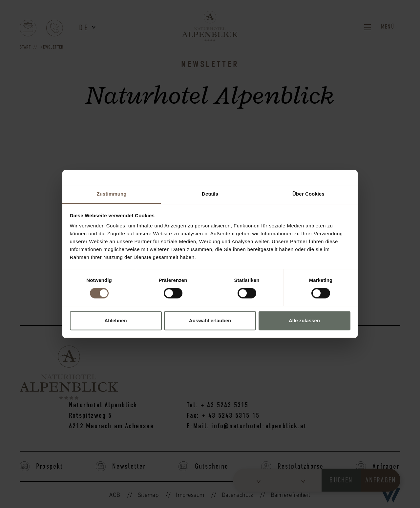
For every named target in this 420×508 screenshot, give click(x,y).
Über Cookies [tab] (308, 194)
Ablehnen (115, 320)
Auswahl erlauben (210, 320)
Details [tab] (210, 194)
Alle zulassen (304, 320)
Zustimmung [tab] (112, 194)
